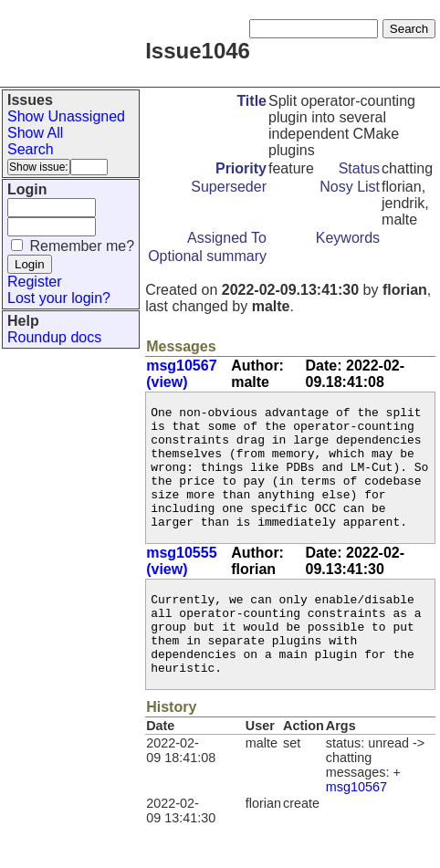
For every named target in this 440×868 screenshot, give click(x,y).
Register (35, 282)
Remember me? (82, 246)
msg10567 (356, 828)
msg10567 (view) (181, 374)
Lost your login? (59, 298)
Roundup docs (54, 337)
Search (31, 149)
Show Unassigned (66, 116)
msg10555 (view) (181, 586)
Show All (35, 133)
